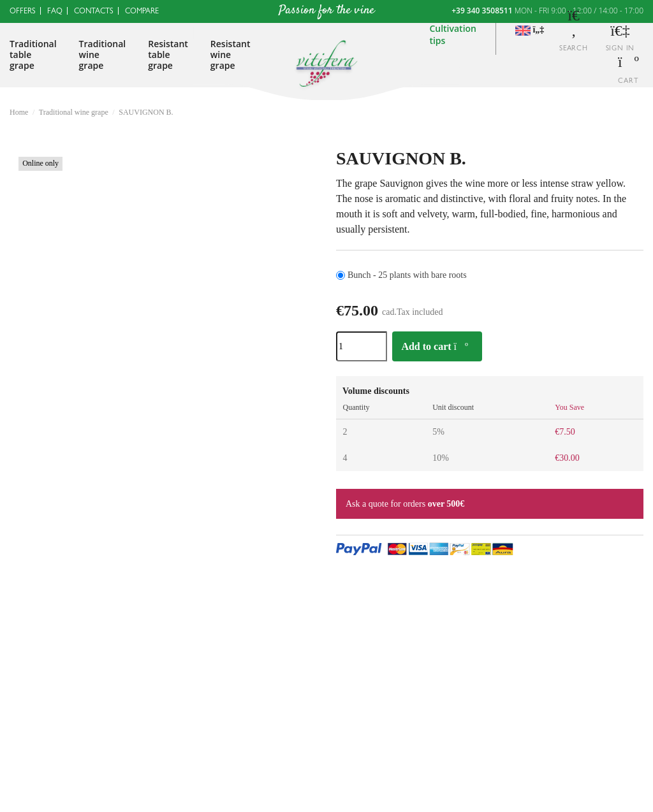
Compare (142, 12)
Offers (23, 12)
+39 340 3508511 (482, 11)
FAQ (55, 12)
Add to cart (435, 346)
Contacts (94, 12)
